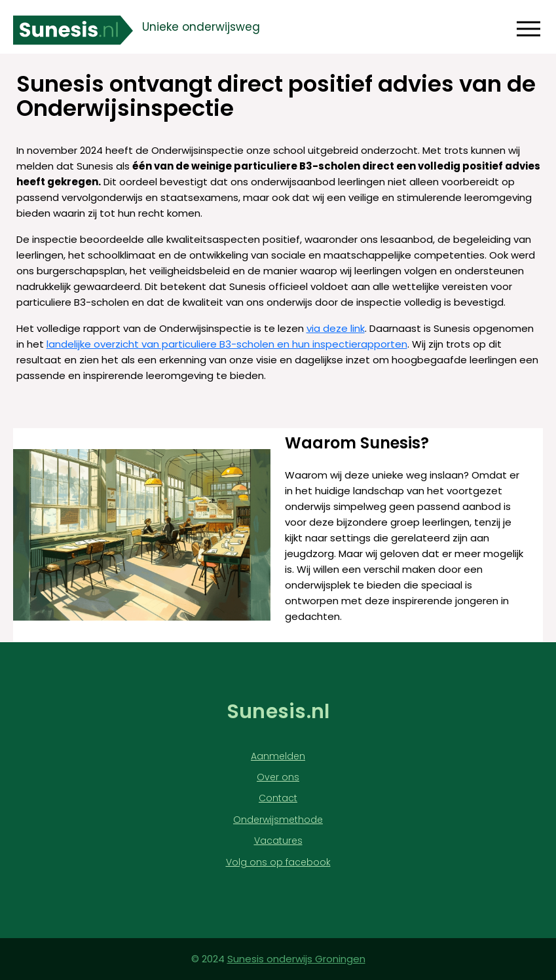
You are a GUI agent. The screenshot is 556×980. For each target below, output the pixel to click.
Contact (278, 798)
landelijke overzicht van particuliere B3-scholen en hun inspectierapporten (227, 344)
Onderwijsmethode (278, 820)
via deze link (336, 328)
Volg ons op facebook (278, 862)
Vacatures (278, 841)
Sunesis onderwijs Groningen (296, 959)
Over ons (278, 777)
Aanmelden (278, 756)
